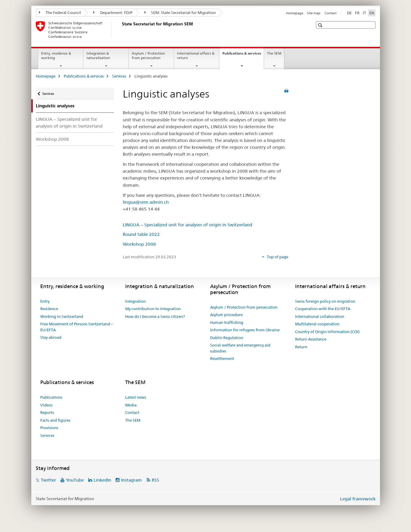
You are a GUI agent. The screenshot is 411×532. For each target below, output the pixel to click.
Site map (314, 13)
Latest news (136, 397)
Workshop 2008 (52, 139)
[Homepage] (121, 30)
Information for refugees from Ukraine (245, 330)
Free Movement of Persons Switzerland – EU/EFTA (77, 327)
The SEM (274, 53)
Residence (49, 309)
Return (301, 347)
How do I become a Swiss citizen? (155, 316)
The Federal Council (60, 13)
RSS (155, 480)
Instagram (131, 480)
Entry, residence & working (56, 55)
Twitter (48, 480)
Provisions (49, 428)
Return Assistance (311, 339)
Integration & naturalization (98, 55)
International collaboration (320, 316)
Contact (331, 13)
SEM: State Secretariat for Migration (180, 13)
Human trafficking (227, 322)
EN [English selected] (372, 13)
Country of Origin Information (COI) (327, 332)
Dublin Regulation (227, 338)
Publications (51, 397)
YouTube (75, 480)
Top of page (277, 257)
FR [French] (357, 13)
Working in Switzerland (62, 316)
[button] (321, 25)
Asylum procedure (226, 315)
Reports (47, 412)
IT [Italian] (364, 13)
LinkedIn (102, 480)
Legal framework (358, 499)
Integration (135, 301)
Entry (45, 301)
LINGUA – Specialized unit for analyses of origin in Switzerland (69, 123)
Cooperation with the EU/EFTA (323, 309)
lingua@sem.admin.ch (146, 202)
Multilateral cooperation (317, 324)
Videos (46, 405)
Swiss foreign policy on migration (325, 301)
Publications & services (243, 55)
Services (119, 76)
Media (131, 405)
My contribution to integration (153, 309)
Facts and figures (55, 420)
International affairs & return (196, 55)
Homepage (295, 13)
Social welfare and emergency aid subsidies (240, 348)
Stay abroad (51, 337)
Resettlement (222, 358)
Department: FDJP (113, 13)
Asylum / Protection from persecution (148, 55)
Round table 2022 (141, 234)
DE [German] (349, 13)
